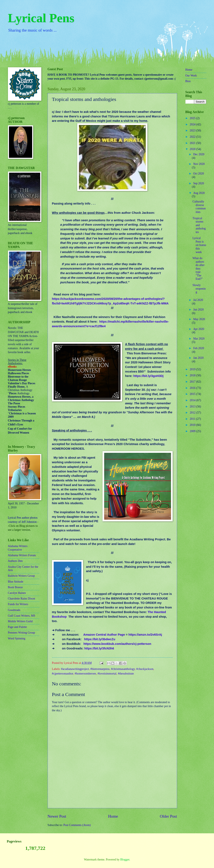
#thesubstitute (126, 674)
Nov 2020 (199, 164)
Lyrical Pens (41, 18)
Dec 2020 (199, 154)
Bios (188, 81)
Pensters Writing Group (22, 633)
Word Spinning (17, 638)
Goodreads (14, 610)
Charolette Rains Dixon (22, 599)
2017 (193, 382)
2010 (193, 425)
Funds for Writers (18, 604)
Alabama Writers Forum (22, 555)
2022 (193, 137)
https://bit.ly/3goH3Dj (148, 376)
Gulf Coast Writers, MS (22, 616)
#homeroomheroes (85, 674)
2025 (193, 118)
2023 (193, 130)
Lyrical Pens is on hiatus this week (199, 245)
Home (113, 816)
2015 (193, 394)
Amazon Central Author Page (104, 635)
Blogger (125, 860)
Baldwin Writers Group (21, 576)
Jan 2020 (198, 358)
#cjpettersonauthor (63, 674)
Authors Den (15, 561)
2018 (193, 375)
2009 (193, 431)
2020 (193, 149)
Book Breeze (15, 587)
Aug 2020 (199, 193)
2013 (193, 407)
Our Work (191, 76)
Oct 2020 (198, 174)
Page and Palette (17, 627)
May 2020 (199, 319)
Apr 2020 (199, 329)
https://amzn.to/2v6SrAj (145, 635)
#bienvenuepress (100, 669)
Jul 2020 (198, 300)
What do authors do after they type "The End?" (199, 269)
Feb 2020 (199, 348)
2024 (193, 124)
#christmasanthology (123, 669)
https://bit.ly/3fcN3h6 (99, 648)
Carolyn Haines (17, 593)
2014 (193, 400)
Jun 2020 (198, 310)
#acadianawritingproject (75, 669)
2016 (193, 388)
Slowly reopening (199, 289)
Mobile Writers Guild (20, 621)
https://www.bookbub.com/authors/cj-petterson (117, 644)
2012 (193, 413)
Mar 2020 (199, 339)
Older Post (168, 816)
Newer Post (57, 816)
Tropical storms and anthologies (199, 225)
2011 (193, 419)
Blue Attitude (16, 582)
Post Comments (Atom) (77, 825)
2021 (193, 143)
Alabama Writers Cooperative (18, 548)
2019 (193, 369)
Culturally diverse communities (199, 207)
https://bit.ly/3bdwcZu (100, 639)
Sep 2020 (199, 183)
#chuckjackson (145, 669)
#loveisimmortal (107, 674)
